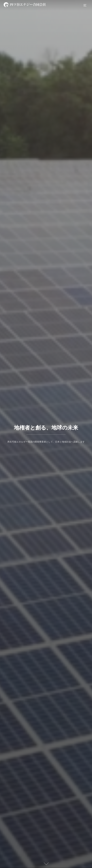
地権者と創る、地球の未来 (46, 428)
